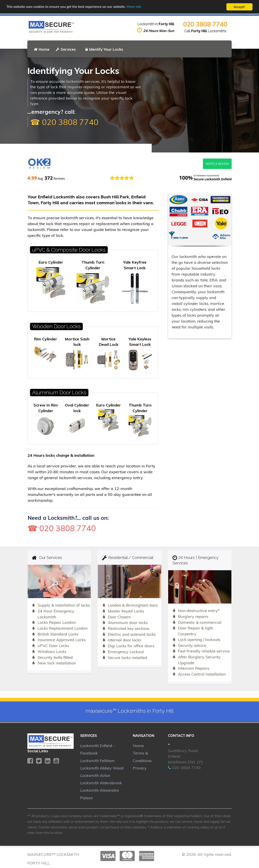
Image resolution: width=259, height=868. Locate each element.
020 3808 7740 (205, 24)
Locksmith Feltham (97, 761)
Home (42, 49)
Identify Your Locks (104, 49)
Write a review (217, 164)
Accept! (240, 7)
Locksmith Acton (95, 775)
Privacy (140, 768)
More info (134, 7)
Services (67, 49)
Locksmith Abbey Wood (102, 768)
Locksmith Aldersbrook (101, 783)
